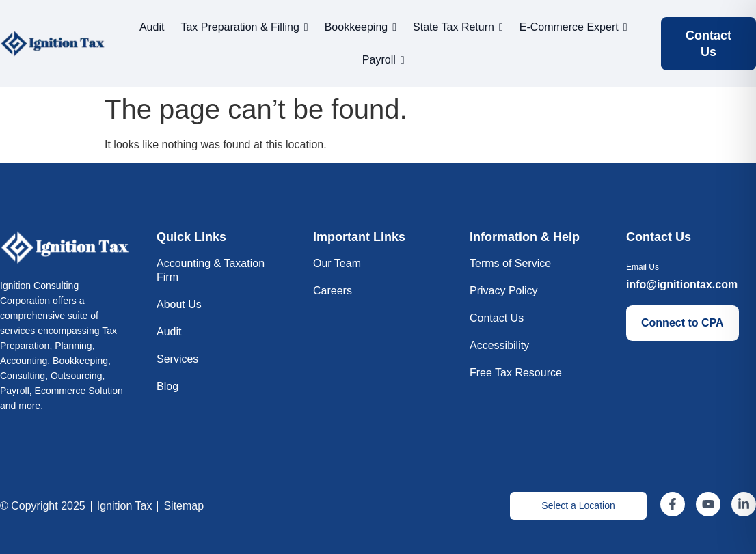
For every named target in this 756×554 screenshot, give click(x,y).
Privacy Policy (504, 291)
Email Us (643, 267)
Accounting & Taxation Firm (211, 270)
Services (177, 359)
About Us (179, 304)
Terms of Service (510, 263)
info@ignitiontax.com (682, 285)
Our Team (337, 263)
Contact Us (497, 318)
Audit (169, 332)
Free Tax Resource (516, 373)
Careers (333, 291)
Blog (167, 386)
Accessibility (499, 345)
